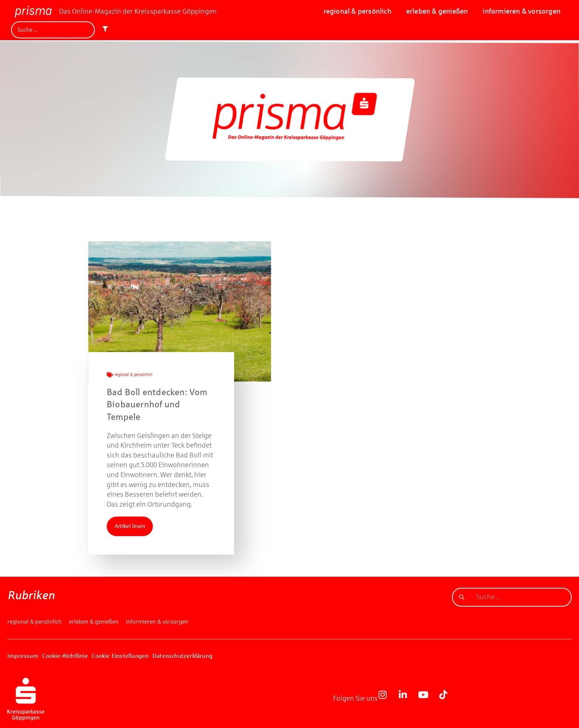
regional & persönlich (357, 11)
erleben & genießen (437, 11)
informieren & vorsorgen (522, 11)
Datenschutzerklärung (182, 656)
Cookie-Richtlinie (65, 656)
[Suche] (53, 30)
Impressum (23, 656)
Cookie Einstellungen (120, 656)
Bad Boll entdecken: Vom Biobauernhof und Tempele (157, 405)
